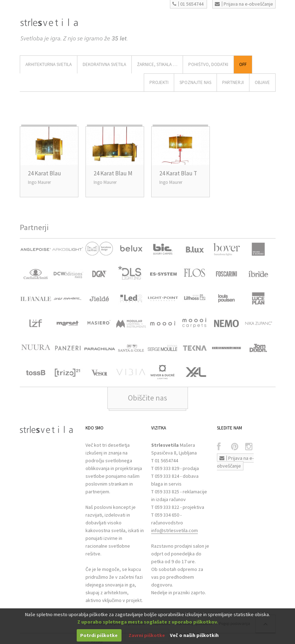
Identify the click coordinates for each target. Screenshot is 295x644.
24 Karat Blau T (178, 173)
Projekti (159, 82)
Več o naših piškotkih (194, 635)
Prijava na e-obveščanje (244, 4)
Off (243, 64)
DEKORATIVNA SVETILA (104, 64)
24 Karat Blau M (113, 173)
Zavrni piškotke (147, 635)
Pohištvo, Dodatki (208, 64)
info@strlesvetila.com (175, 530)
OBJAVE (262, 82)
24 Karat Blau (45, 173)
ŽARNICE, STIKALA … (157, 64)
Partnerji (233, 82)
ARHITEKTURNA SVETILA (49, 64)
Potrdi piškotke (99, 635)
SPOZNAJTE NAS (195, 82)
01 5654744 (188, 4)
